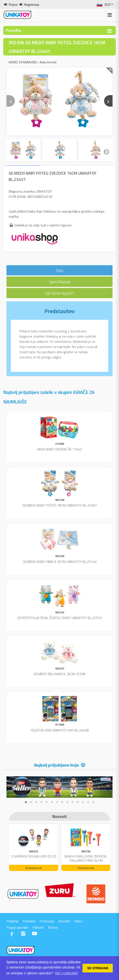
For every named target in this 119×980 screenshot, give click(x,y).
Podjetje (13, 921)
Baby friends (48, 62)
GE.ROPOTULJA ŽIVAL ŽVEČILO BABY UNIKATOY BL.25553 (59, 618)
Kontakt (64, 921)
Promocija (47, 921)
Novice (53, 927)
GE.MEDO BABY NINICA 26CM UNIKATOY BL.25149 (60, 562)
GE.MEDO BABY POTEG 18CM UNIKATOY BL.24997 (59, 505)
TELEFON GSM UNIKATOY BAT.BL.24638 (60, 730)
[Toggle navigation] (109, 31)
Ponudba (29, 921)
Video (78, 921)
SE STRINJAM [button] (98, 968)
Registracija (32, 4)
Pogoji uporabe (17, 927)
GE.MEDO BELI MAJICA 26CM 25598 (59, 674)
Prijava (13, 4)
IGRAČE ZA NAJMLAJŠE (23, 62)
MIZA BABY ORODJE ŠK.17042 (60, 449)
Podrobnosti (34, 868)
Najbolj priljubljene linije (56, 765)
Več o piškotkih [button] (66, 973)
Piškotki (38, 927)
